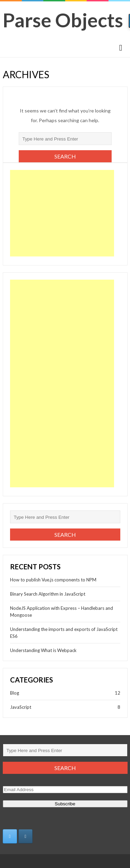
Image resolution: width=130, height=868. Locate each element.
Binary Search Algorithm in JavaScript (48, 594)
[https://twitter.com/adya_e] (10, 836)
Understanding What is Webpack (43, 650)
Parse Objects (63, 20)
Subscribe (65, 804)
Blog (15, 693)
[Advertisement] (62, 213)
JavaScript (21, 707)
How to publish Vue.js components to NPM (53, 580)
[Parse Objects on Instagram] (25, 836)
